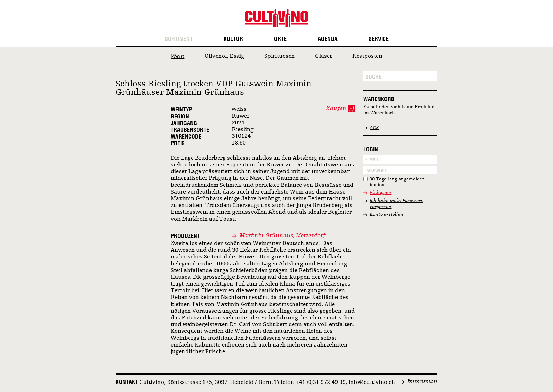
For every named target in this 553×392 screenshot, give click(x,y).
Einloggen (381, 193)
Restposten (367, 56)
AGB (374, 128)
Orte (280, 39)
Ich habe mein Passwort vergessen (396, 204)
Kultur (233, 39)
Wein (178, 56)
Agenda (328, 39)
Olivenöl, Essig (224, 56)
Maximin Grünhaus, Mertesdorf (282, 236)
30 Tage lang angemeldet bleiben (397, 182)
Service (379, 39)
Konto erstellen (387, 215)
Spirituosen (279, 56)
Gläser (324, 56)
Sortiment (179, 39)
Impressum (422, 382)
